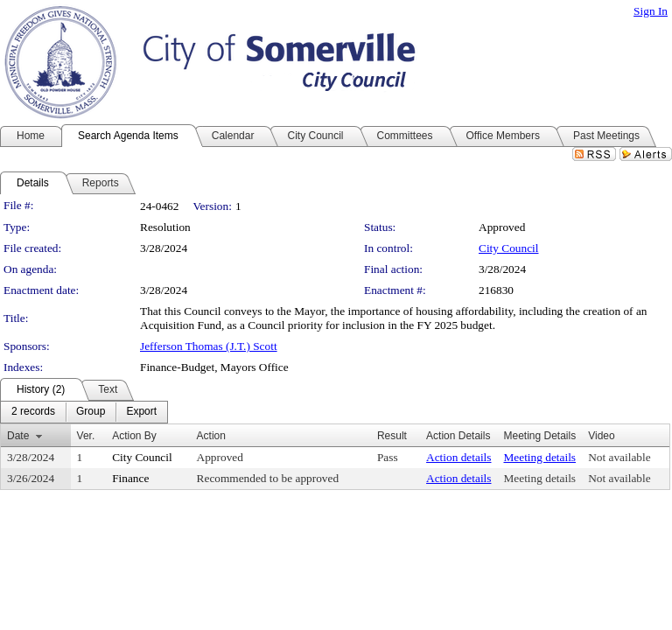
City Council (509, 248)
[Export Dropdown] (141, 412)
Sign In (651, 11)
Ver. (86, 436)
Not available (619, 457)
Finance (130, 478)
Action (211, 436)
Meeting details (539, 457)
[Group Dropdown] (91, 412)
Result (392, 436)
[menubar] (84, 412)
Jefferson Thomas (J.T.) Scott (209, 346)
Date (18, 436)
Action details (458, 457)
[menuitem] (33, 412)
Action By (134, 436)
